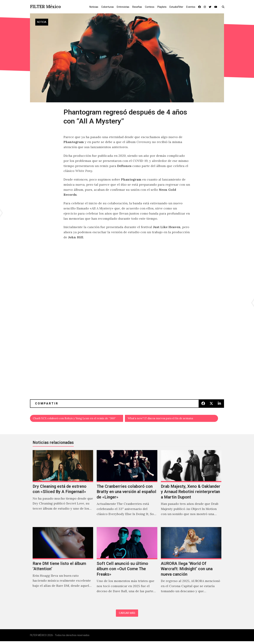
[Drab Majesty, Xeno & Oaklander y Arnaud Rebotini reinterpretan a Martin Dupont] (191, 488)
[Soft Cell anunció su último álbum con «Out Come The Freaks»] (127, 565)
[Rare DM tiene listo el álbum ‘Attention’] (63, 565)
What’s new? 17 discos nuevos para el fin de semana (167, 419)
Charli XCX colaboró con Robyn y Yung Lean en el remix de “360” (78, 419)
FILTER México (45, 7)
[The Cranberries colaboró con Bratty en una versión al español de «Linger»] (127, 488)
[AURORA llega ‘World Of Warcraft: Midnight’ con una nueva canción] (191, 565)
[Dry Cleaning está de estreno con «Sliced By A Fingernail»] (63, 488)
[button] (224, 7)
